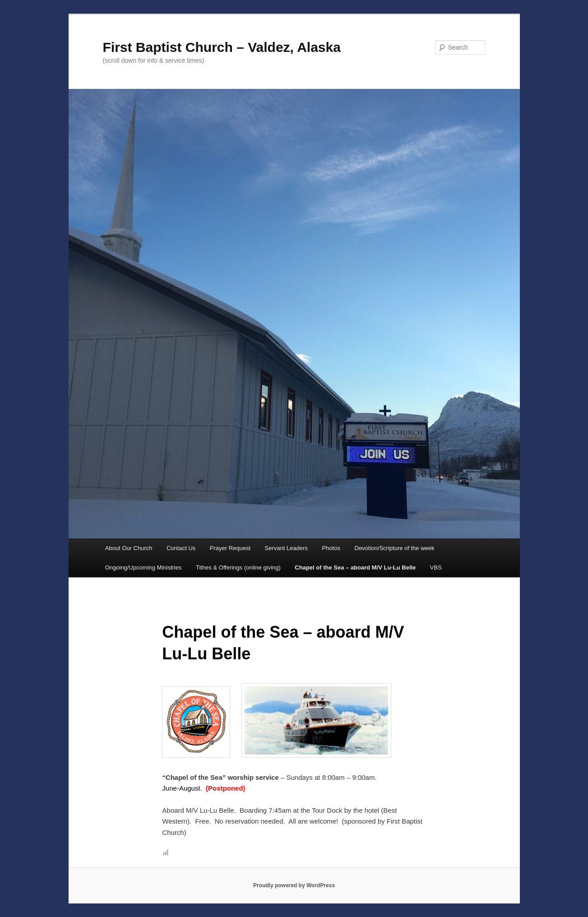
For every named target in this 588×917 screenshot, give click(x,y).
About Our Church (129, 548)
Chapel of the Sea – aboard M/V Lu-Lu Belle (355, 567)
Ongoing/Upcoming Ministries (144, 567)
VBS (436, 567)
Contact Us (181, 548)
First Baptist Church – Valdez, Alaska (222, 47)
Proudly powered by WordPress (294, 885)
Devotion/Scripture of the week (395, 548)
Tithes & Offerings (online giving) (238, 567)
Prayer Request (230, 548)
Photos (331, 548)
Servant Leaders (286, 548)
